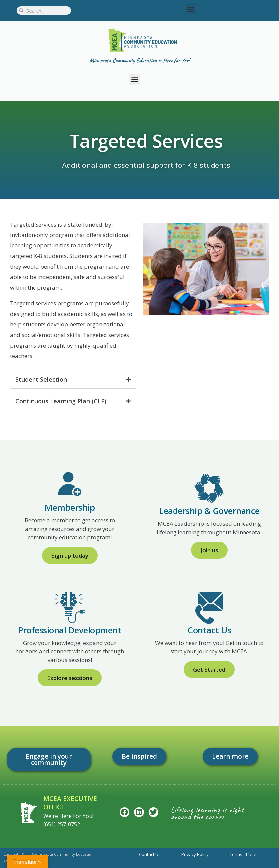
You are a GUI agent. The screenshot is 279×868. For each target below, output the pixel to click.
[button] (191, 9)
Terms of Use (243, 854)
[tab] (73, 379)
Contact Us (150, 854)
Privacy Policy (195, 854)
